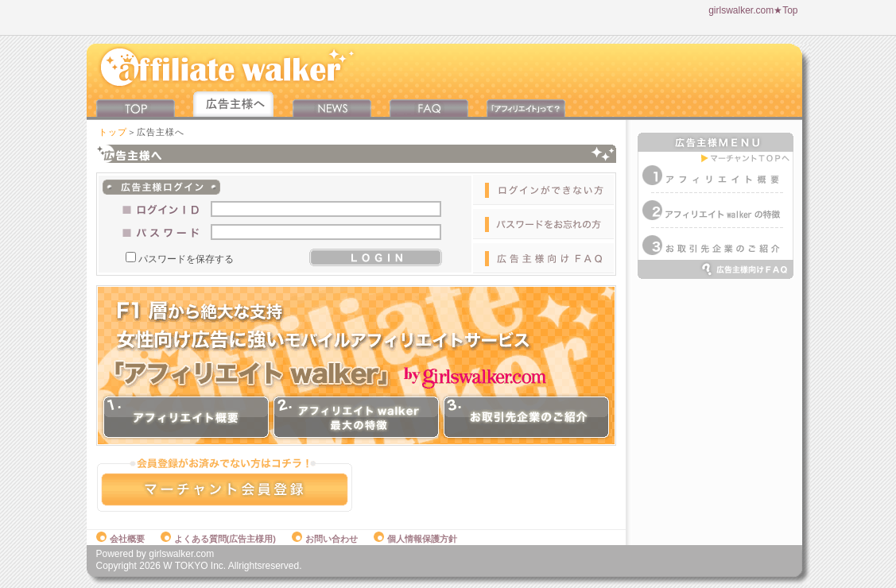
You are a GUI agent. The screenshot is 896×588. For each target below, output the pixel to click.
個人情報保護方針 (415, 539)
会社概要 (120, 539)
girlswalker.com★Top (753, 10)
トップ (113, 132)
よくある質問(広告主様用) (218, 539)
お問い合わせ (325, 539)
